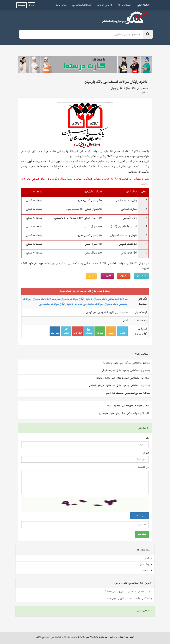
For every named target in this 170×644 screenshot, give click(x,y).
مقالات (147, 571)
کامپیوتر (124, 276)
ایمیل (146, 453)
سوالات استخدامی (82, 5)
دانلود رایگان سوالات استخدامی (56, 304)
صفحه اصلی (142, 5)
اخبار (148, 558)
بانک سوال (131, 88)
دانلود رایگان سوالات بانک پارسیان (74, 299)
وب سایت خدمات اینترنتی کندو (61, 637)
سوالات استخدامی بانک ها (89, 304)
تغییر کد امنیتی (140, 516)
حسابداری (141, 276)
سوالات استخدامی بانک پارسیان (111, 299)
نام (147, 438)
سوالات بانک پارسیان (44, 299)
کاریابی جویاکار (105, 5)
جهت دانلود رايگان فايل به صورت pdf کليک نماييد (85, 291)
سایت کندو (79, 161)
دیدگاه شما (143, 468)
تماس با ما (61, 5)
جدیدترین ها (125, 5)
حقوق (91, 276)
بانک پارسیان (117, 88)
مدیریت (107, 276)
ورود (31, 5)
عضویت (21, 5)
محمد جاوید (143, 406)
